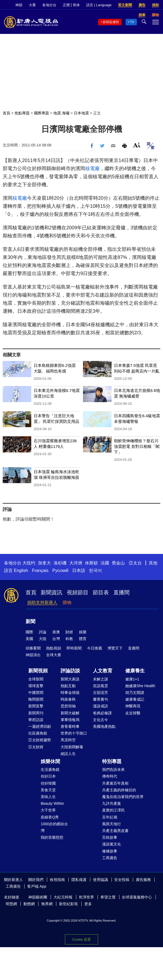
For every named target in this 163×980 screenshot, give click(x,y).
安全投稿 (122, 880)
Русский (60, 570)
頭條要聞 (33, 648)
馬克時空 (68, 740)
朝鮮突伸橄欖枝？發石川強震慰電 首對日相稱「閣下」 (137, 446)
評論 (43, 632)
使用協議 (100, 880)
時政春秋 (68, 699)
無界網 (47, 904)
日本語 (79, 570)
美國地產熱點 (104, 726)
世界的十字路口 (74, 733)
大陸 (43, 639)
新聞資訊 (51, 592)
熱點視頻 (54, 648)
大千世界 (48, 810)
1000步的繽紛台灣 (54, 827)
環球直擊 (36, 686)
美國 (29, 639)
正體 (66, 5)
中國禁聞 (36, 693)
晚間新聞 (36, 699)
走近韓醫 (133, 713)
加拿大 (44, 563)
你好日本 (48, 776)
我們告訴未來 (113, 770)
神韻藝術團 (38, 897)
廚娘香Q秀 (50, 817)
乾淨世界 (86, 897)
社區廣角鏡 (38, 733)
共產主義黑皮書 (115, 831)
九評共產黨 (112, 803)
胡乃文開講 (135, 693)
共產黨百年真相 (115, 783)
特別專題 (112, 761)
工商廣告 (110, 858)
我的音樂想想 (52, 837)
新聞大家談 (70, 679)
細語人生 (68, 754)
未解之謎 (100, 679)
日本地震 (81, 113)
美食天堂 (48, 790)
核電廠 (92, 168)
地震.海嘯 (61, 113)
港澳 (56, 632)
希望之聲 (108, 897)
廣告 (142, 5)
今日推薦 (95, 648)
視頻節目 (78, 592)
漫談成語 (100, 706)
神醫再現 (133, 706)
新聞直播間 (111, 22)
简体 (76, 5)
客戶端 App (37, 886)
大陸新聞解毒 (72, 747)
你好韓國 (48, 783)
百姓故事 (110, 837)
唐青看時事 (70, 726)
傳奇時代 (110, 776)
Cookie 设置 (82, 939)
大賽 (32, 5)
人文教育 (103, 671)
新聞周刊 (36, 713)
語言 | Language (99, 5)
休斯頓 (91, 563)
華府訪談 (36, 720)
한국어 (95, 570)
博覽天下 (115, 648)
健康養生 (135, 671)
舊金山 (118, 563)
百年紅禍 (110, 817)
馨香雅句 (100, 699)
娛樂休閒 (50, 761)
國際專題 (41, 113)
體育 (83, 639)
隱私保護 (79, 880)
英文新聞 (125, 5)
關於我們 (36, 880)
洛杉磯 (60, 563)
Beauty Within (52, 803)
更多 (88, 904)
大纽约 (29, 563)
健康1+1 (132, 679)
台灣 (56, 639)
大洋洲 (76, 563)
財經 (69, 632)
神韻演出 (33, 655)
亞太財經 (36, 747)
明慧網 (11, 904)
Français (40, 570)
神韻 (19, 5)
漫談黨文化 (112, 844)
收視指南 (57, 880)
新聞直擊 (36, 706)
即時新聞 (74, 648)
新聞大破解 (70, 713)
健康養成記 (135, 699)
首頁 (6, 113)
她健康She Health (140, 686)
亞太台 (135, 563)
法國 (105, 563)
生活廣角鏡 (50, 770)
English (21, 570)
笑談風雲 (100, 686)
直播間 (122, 592)
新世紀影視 (68, 904)
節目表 (101, 592)
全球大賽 (54, 655)
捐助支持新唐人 (42, 603)
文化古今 (100, 720)
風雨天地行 (112, 824)
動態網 (29, 904)
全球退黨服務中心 (137, 897)
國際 (29, 632)
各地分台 (49, 5)
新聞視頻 (38, 671)
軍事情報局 (70, 720)
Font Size (137, 145)
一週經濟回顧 (40, 726)
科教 (69, 639)
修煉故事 (110, 851)
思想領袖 (68, 706)
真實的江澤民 (113, 810)
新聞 (30, 621)
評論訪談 (70, 671)
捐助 (155, 5)
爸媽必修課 (102, 713)
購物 (67, 603)
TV (132, 22)
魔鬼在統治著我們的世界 (123, 797)
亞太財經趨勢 (40, 740)
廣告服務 (143, 880)
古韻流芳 (100, 693)
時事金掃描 (70, 693)
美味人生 (48, 797)
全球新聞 (36, 679)
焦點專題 (22, 113)
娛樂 (83, 632)
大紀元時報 (63, 897)
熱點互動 (68, 686)
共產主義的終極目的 (119, 790)
